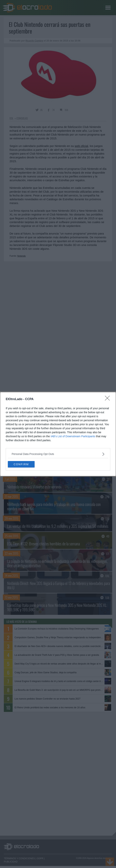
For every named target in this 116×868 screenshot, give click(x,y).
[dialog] (58, 434)
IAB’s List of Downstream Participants (73, 436)
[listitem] (58, 454)
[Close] (109, 399)
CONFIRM (21, 464)
